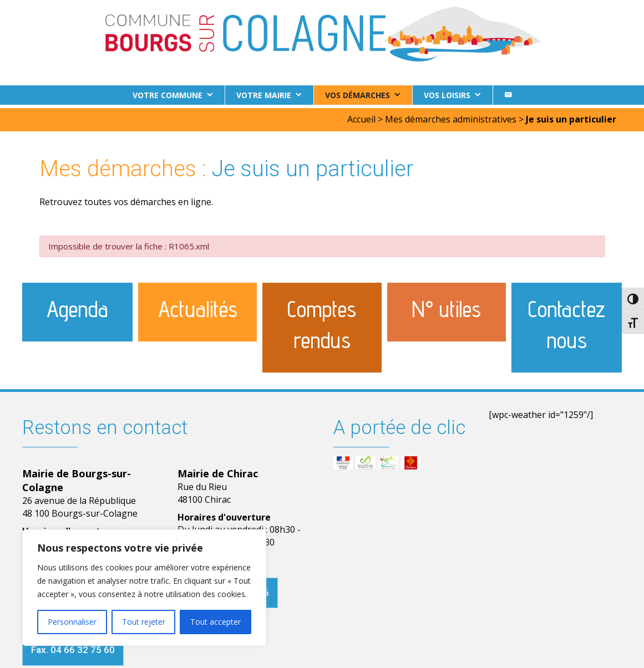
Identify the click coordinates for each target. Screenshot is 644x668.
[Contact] (508, 95)
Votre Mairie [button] (264, 95)
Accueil (361, 116)
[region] (144, 588)
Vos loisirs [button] (447, 95)
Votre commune (168, 95)
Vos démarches (358, 95)
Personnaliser (72, 622)
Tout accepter (215, 622)
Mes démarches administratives (451, 116)
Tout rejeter (144, 622)
